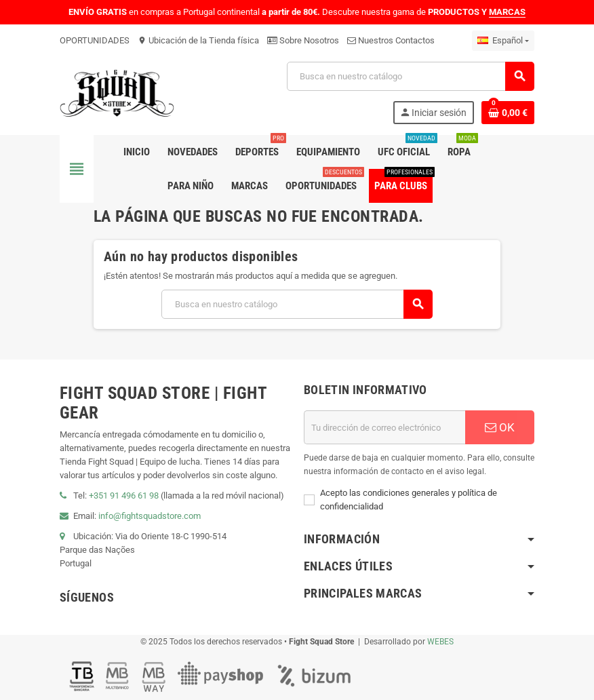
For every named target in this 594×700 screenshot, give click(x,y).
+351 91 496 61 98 (124, 495)
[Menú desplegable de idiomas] (503, 41)
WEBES (440, 642)
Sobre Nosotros (303, 40)
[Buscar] (410, 76)
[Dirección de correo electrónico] (384, 427)
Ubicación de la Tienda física (198, 40)
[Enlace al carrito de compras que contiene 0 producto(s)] (508, 113)
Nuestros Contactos (391, 40)
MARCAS (507, 12)
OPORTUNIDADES (95, 40)
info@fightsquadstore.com (150, 516)
